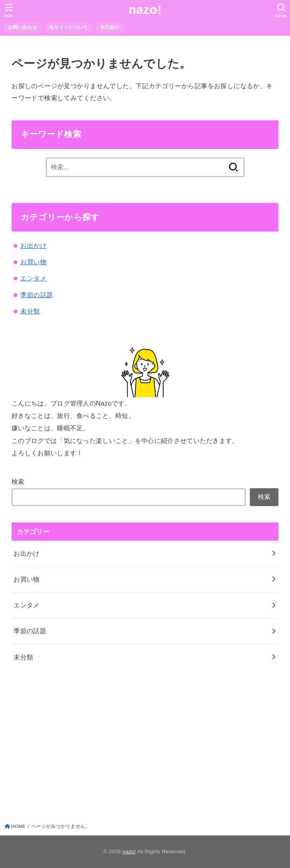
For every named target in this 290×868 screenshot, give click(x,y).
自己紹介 (110, 27)
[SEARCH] (281, 10)
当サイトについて (68, 27)
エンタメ (33, 278)
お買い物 (33, 262)
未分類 (30, 311)
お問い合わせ (23, 27)
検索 (18, 481)
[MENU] (9, 10)
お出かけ (33, 246)
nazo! (145, 10)
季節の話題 (37, 295)
